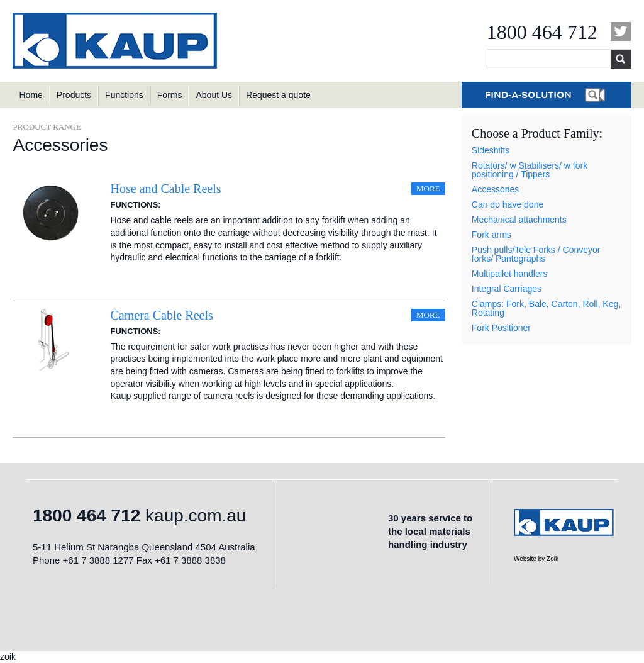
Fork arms (491, 235)
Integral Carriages (507, 289)
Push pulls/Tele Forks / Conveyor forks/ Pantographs (536, 254)
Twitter (621, 31)
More (428, 188)
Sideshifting (172, 206)
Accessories (495, 189)
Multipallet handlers (510, 274)
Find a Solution (547, 95)
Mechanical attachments (519, 220)
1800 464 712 (542, 32)
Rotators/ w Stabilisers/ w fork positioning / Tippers (530, 170)
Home (31, 95)
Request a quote (278, 95)
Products (74, 95)
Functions (124, 95)
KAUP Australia (116, 41)
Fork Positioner (501, 328)
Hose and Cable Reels (165, 189)
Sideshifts (491, 150)
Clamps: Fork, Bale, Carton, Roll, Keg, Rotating (546, 308)
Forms (170, 95)
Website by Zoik (536, 559)
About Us (214, 95)
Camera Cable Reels (161, 315)
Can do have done (508, 204)
